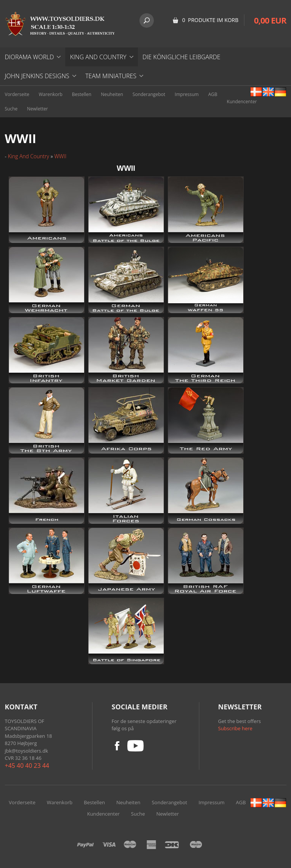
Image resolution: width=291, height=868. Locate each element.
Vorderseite (17, 94)
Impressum (187, 94)
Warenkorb (51, 94)
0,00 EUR (270, 20)
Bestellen (82, 94)
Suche (11, 109)
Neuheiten (112, 94)
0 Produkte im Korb (210, 20)
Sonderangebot (149, 94)
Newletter (37, 109)
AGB (213, 94)
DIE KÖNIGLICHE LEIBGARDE (181, 57)
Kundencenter (242, 102)
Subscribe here (235, 728)
